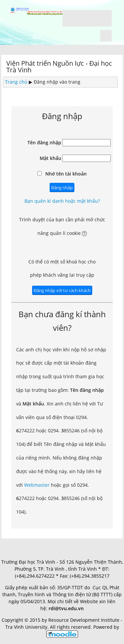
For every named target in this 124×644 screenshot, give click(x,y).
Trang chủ (16, 82)
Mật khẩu (50, 158)
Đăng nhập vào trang (57, 82)
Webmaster (37, 485)
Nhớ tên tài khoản (66, 174)
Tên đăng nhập (44, 143)
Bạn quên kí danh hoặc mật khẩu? (62, 201)
